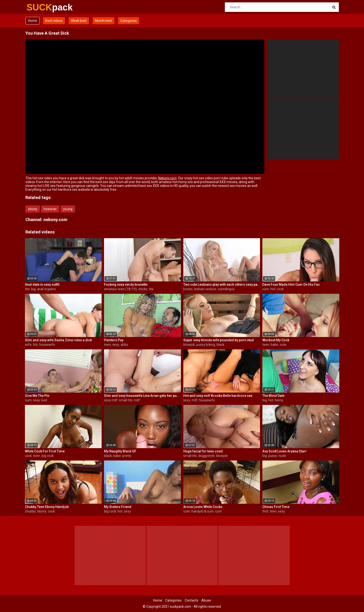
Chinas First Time (276, 507)
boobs (188, 289)
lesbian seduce (205, 289)
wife (28, 345)
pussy (273, 456)
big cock (48, 456)
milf (137, 400)
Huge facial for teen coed (203, 451)
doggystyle (206, 456)
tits (27, 289)
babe (274, 345)
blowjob (189, 345)
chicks (143, 289)
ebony (33, 209)
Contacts (191, 600)
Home (33, 21)
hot (273, 289)
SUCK (39, 7)
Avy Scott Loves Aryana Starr (285, 451)
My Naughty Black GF (120, 451)
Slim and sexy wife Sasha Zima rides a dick (58, 340)
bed (44, 400)
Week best (79, 21)
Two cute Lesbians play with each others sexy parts (222, 285)
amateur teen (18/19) (120, 289)
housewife (47, 345)
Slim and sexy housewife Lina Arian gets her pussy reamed (142, 396)
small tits (126, 400)
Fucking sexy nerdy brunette (126, 285)
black (220, 345)
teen (107, 345)
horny (279, 400)
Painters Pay (114, 340)
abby (124, 345)
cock (280, 289)
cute (283, 345)
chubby (30, 511)
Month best (104, 21)
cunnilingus (226, 289)
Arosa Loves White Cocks (203, 507)
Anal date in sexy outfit (42, 285)
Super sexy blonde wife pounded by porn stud (219, 340)
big (33, 289)
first (265, 511)
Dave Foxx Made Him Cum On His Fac (291, 285)
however (50, 209)
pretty (127, 456)
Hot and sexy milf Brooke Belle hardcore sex (218, 396)
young (68, 209)
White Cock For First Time (45, 451)
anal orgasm (46, 289)
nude (282, 456)
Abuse (206, 600)
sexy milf (111, 400)
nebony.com (55, 220)
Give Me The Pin (37, 396)
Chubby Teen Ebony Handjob (47, 507)
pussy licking (206, 345)
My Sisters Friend (118, 507)
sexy (116, 345)
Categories (129, 21)
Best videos (54, 21)
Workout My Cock (276, 340)
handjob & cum (203, 511)
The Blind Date (273, 396)
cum (266, 289)
